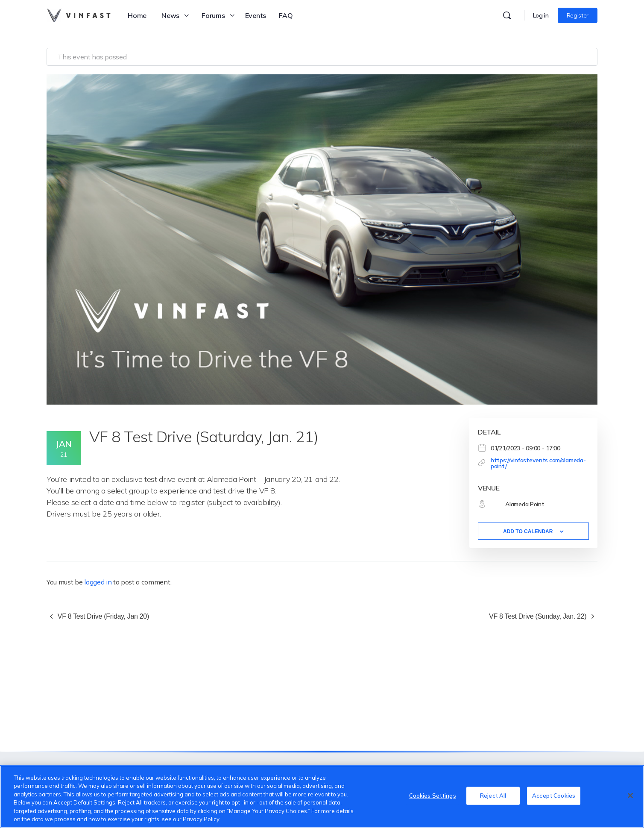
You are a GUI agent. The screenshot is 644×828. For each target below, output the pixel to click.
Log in (541, 15)
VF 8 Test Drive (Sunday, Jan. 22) (539, 616)
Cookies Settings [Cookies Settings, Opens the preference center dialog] (433, 796)
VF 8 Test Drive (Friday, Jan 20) (102, 616)
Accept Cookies (554, 796)
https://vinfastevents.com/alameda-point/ (538, 463)
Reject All (493, 796)
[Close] (630, 796)
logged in (98, 582)
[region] (322, 797)
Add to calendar (528, 531)
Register (578, 15)
